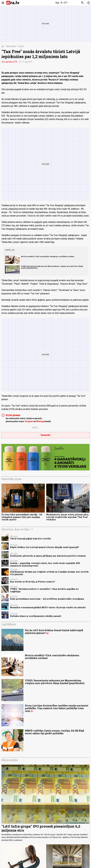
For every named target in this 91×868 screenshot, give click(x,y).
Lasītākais (9, 624)
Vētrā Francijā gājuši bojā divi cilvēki (31, 539)
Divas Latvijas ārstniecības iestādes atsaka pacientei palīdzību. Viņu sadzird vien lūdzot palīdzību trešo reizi (57, 708)
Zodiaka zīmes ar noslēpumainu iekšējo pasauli (36, 616)
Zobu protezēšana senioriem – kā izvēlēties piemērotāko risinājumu (47, 599)
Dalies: (35, 428)
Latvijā (21, 46)
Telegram (29, 421)
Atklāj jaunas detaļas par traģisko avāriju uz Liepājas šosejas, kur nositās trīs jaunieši (49, 573)
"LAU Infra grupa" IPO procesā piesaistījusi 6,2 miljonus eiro (41, 828)
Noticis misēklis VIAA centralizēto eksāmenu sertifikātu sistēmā (48, 257)
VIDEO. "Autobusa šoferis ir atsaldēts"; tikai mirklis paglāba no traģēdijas (44, 590)
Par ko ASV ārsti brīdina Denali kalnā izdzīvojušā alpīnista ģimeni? (54, 632)
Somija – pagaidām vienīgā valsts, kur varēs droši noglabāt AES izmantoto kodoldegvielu (45, 564)
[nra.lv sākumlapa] (13, 3)
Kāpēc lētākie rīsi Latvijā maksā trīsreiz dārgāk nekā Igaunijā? (44, 547)
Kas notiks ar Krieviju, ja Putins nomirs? (33, 582)
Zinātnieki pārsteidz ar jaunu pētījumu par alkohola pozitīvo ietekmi (48, 556)
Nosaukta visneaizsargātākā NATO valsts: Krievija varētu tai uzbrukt (48, 607)
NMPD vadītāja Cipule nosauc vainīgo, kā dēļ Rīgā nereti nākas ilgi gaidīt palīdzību (55, 732)
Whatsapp (40, 421)
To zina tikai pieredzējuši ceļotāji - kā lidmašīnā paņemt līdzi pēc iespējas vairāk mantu (22, 517)
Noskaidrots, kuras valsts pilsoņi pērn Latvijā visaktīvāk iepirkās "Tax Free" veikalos (67, 517)
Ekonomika (11, 46)
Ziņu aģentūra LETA (9, 62)
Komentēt (46, 435)
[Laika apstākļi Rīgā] (62, 3)
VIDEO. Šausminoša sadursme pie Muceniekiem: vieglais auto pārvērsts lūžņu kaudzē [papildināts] (52, 267)
